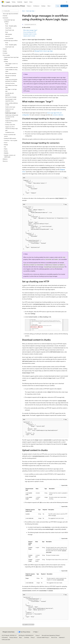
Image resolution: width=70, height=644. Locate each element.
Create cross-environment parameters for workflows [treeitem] (11, 80)
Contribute (27, 637)
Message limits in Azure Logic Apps (44, 51)
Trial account (64, 6)
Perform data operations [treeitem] (11, 73)
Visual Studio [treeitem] (8, 28)
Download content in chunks (30, 34)
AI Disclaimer (5, 637)
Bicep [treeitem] (7, 32)
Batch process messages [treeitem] (11, 97)
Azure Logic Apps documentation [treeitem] (11, 14)
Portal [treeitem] (7, 24)
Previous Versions (13, 637)
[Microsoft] (3, 2)
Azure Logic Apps (30, 11)
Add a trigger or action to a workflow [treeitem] (12, 64)
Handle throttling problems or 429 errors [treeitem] (11, 122)
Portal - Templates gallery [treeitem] (11, 26)
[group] (45, 228)
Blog (20, 637)
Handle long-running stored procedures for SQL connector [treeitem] (12, 117)
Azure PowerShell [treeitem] (9, 38)
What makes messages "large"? (30, 30)
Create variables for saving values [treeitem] (11, 70)
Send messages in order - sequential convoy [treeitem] (11, 100)
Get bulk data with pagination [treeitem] (10, 94)
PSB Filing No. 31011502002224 (26, 635)
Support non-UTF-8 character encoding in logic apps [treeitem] (12, 129)
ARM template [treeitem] (9, 34)
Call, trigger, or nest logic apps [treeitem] (11, 90)
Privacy (37, 635)
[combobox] (10, 11)
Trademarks (61, 637)
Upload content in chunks (29, 36)
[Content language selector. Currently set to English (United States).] (9, 632)
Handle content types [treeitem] (10, 107)
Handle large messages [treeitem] (11, 113)
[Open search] (67, 2)
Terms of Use (54, 637)
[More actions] (67, 11)
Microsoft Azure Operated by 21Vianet (50, 635)
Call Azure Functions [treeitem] (10, 83)
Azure (23, 11)
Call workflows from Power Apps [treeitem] (11, 86)
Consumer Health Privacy (43, 637)
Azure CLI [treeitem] (8, 36)
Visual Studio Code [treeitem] (10, 30)
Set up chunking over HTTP (30, 32)
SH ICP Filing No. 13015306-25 (9, 635)
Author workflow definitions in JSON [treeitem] (12, 104)
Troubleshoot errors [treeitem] (10, 132)
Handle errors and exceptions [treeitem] (9, 110)
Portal (58, 6)
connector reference (58, 115)
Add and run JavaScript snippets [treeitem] (11, 76)
